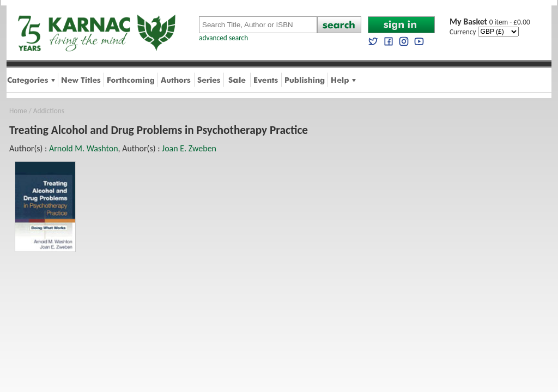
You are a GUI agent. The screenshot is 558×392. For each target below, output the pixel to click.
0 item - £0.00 (490, 22)
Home (18, 111)
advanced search (223, 38)
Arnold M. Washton (84, 148)
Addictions (49, 111)
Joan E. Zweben (189, 148)
